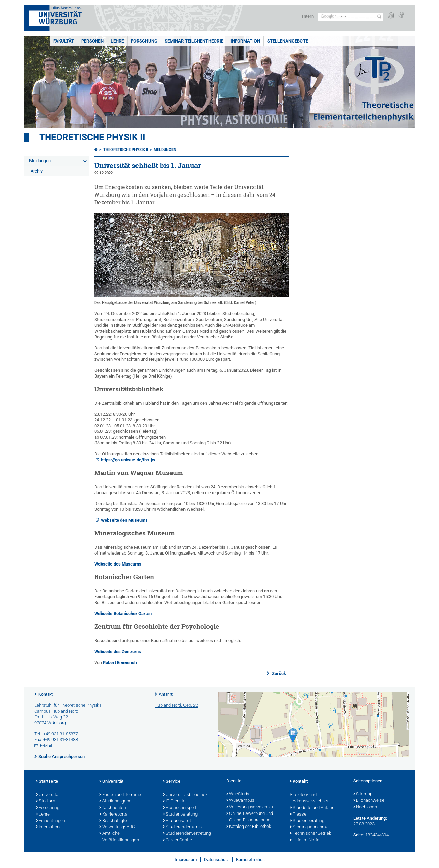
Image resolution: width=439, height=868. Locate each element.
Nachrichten (113, 808)
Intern (308, 16)
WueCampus (240, 801)
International (49, 827)
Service (172, 782)
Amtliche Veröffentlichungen (119, 837)
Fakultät (64, 41)
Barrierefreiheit (250, 860)
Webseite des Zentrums (118, 651)
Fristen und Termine (120, 795)
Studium (46, 801)
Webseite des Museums (124, 520)
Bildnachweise (369, 801)
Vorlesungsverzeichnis (250, 807)
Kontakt (46, 694)
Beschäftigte (113, 821)
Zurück (278, 673)
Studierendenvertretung (187, 834)
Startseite (47, 782)
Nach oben (365, 807)
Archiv (37, 171)
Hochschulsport (180, 808)
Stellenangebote (288, 41)
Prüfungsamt (177, 821)
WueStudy (238, 794)
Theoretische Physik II (92, 137)
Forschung (144, 41)
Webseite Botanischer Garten (123, 613)
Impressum (186, 860)
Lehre (117, 41)
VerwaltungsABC (117, 827)
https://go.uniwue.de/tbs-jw (128, 460)
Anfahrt (166, 694)
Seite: (359, 835)
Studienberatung (180, 815)
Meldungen (40, 161)
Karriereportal (114, 815)
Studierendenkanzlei (184, 827)
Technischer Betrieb (311, 834)
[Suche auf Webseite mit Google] (351, 17)
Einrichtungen (51, 821)
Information (245, 41)
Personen (92, 41)
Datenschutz (216, 860)
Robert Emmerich (120, 662)
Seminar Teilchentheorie (194, 41)
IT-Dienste (174, 801)
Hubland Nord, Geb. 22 (176, 705)
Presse (298, 815)
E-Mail (46, 745)
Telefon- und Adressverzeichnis (309, 798)
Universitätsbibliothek (185, 795)
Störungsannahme (309, 827)
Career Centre (177, 840)
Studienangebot (116, 801)
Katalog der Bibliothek (249, 827)
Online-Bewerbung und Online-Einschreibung (250, 817)
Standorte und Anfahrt (312, 808)
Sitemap (363, 794)
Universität (48, 795)
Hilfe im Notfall (306, 840)
